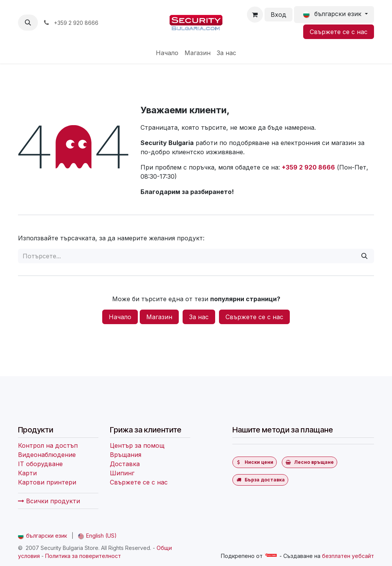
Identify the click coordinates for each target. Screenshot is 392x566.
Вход (278, 15)
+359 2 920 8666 (308, 167)
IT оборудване (40, 464)
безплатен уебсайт (348, 556)
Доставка (125, 464)
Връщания (126, 455)
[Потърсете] (364, 256)
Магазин (159, 317)
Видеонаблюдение (47, 455)
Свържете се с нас (339, 32)
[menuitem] (167, 53)
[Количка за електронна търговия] (255, 15)
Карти (27, 473)
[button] (28, 23)
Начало (120, 317)
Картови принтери (47, 482)
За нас (199, 317)
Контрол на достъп (48, 445)
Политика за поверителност (83, 556)
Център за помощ (137, 445)
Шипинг (122, 473)
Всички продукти (49, 501)
